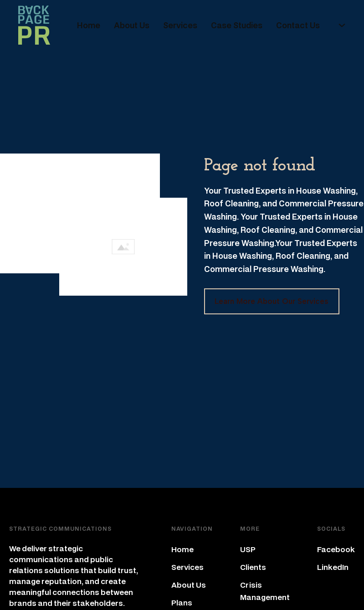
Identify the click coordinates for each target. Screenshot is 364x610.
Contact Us (298, 25)
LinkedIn (333, 567)
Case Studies (237, 25)
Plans (182, 602)
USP (248, 549)
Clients (253, 567)
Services (180, 25)
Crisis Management (265, 591)
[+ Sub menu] (342, 25)
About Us (132, 25)
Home (89, 25)
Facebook (336, 549)
